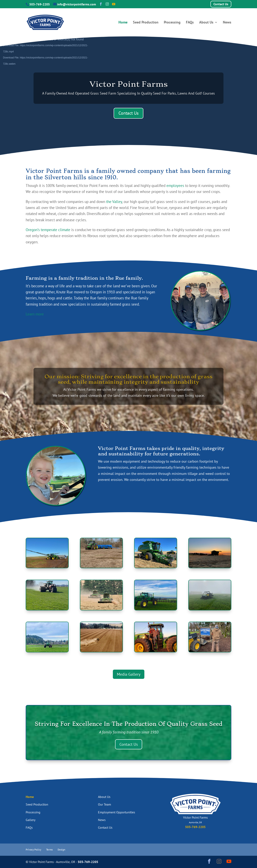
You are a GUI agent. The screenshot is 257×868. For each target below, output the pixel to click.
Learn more (35, 314)
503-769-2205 (40, 4)
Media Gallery (129, 674)
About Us (206, 23)
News (227, 23)
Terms (49, 850)
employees (175, 186)
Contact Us (221, 4)
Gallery (31, 820)
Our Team (105, 804)
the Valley (114, 202)
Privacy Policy (33, 850)
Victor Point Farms (129, 84)
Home (123, 23)
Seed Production (146, 23)
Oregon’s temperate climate (48, 230)
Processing (172, 23)
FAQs (190, 23)
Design (61, 850)
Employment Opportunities (117, 812)
